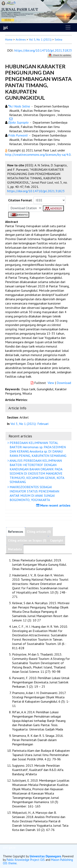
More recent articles (54, 505)
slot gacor (9, 847)
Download (64, 383)
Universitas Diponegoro (45, 856)
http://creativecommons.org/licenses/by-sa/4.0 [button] (38, 155)
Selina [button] (58, 40)
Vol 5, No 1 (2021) (40, 40)
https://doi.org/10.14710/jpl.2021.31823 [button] (36, 191)
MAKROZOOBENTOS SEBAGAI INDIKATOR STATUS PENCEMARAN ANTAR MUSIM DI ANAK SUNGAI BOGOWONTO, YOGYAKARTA (34, 493)
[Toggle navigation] (68, 27)
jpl (6, 27)
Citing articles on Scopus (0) (27, 540)
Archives (21, 40)
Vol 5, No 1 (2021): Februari (29, 424)
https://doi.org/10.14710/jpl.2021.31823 (43, 50)
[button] (7, 150)
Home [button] (9, 40)
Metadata (15, 549)
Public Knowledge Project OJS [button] (26, 860)
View (51, 383)
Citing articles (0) (39, 532)
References (16, 532)
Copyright (57, 540)
